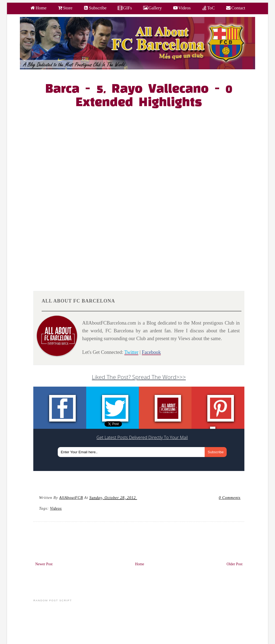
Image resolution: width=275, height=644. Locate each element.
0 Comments (230, 498)
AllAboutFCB (71, 498)
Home (140, 564)
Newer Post (44, 564)
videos (56, 508)
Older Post (235, 564)
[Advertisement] (142, 240)
